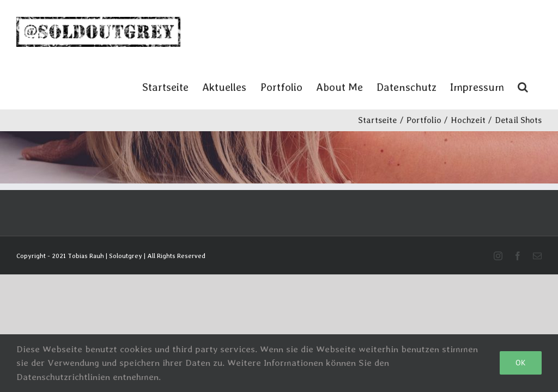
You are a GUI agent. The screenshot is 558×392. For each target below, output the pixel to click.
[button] (523, 87)
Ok (521, 363)
